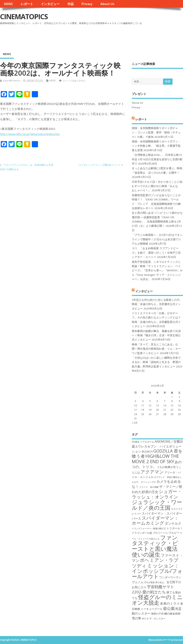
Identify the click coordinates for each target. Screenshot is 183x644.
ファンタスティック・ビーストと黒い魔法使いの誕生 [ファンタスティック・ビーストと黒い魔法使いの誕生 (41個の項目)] (155, 546)
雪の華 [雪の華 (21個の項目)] (136, 618)
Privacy (87, 4)
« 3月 (135, 423)
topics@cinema (11, 81)
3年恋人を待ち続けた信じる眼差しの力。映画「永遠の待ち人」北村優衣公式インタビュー (157, 304)
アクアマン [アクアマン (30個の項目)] (152, 472)
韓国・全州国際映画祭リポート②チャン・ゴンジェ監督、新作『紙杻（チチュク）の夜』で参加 (156, 132)
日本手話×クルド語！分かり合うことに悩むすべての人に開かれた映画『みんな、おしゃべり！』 (157, 186)
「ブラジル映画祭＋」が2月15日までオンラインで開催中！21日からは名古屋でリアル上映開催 (157, 239)
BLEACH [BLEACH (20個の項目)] (147, 451)
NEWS (8, 4)
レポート (27, 4)
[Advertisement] (109, 37)
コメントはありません (74, 81)
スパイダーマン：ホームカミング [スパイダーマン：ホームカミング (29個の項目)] (155, 520)
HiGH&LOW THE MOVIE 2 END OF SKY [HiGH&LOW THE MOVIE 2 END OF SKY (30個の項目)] (155, 459)
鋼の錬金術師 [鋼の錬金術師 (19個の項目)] (172, 613)
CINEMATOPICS (24, 17)
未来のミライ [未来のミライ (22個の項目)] (170, 603)
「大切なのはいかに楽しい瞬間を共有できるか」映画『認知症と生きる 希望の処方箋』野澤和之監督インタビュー (156, 362)
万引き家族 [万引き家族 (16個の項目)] (149, 582)
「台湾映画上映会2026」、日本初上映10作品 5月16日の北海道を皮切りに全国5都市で (157, 159)
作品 (71, 4)
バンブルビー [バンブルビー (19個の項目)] (171, 533)
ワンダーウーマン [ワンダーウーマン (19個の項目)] (170, 577)
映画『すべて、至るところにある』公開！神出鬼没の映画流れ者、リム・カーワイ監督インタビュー (156, 349)
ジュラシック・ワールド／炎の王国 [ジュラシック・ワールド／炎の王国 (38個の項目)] (157, 505)
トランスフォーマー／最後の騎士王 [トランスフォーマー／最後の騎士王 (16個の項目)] (149, 528)
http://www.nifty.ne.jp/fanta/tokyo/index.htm (30, 134)
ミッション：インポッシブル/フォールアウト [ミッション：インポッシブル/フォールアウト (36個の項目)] (157, 571)
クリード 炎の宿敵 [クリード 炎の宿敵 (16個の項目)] (149, 487)
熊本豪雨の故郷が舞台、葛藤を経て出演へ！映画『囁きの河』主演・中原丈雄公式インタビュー (156, 335)
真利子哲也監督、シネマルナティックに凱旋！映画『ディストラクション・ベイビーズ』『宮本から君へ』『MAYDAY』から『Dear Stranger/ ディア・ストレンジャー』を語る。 (157, 271)
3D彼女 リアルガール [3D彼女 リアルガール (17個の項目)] (143, 442)
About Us (107, 4)
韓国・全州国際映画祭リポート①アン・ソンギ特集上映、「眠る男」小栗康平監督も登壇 (156, 146)
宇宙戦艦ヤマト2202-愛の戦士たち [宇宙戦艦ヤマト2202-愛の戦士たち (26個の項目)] (153, 589)
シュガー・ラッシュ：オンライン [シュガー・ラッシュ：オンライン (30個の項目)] (157, 494)
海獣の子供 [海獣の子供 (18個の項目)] (157, 614)
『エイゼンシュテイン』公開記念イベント (99, 165)
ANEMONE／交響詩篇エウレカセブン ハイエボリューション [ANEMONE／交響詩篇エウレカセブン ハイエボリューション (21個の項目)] (157, 446)
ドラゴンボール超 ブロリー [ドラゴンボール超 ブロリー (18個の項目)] (147, 533)
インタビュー (50, 4)
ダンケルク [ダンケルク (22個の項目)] (173, 523)
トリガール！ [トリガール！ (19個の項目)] (175, 528)
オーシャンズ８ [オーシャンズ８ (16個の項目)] (148, 482)
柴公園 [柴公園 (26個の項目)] (169, 608)
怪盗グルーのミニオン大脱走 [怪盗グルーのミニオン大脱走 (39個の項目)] (157, 600)
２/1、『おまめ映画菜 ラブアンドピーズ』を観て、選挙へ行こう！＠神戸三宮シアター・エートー (156, 253)
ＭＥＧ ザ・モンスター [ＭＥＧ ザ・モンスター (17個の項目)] (154, 619)
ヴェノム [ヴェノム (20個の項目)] (138, 582)
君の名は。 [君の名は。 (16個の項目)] (161, 582)
